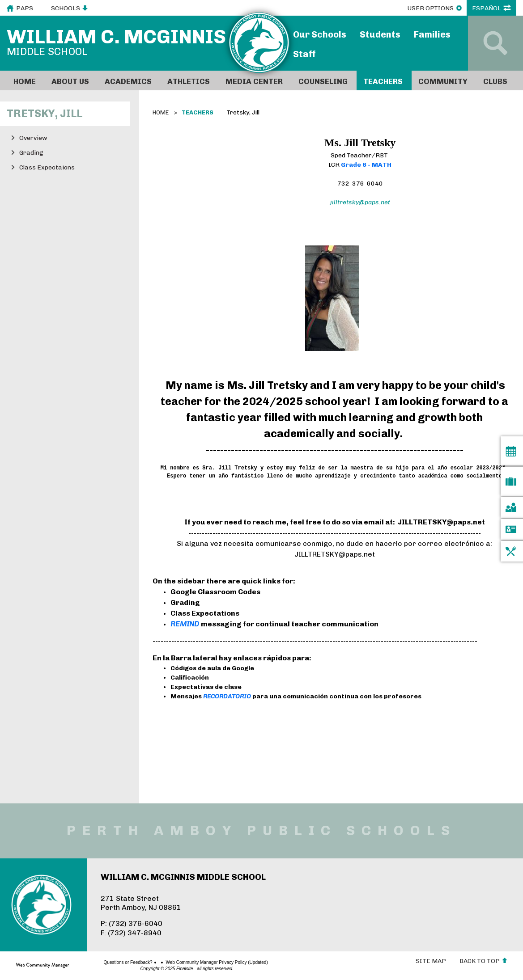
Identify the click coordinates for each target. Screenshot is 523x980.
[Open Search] (495, 43)
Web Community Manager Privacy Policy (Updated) (189, 963)
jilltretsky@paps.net (360, 202)
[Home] (26, 80)
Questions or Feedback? (100, 963)
